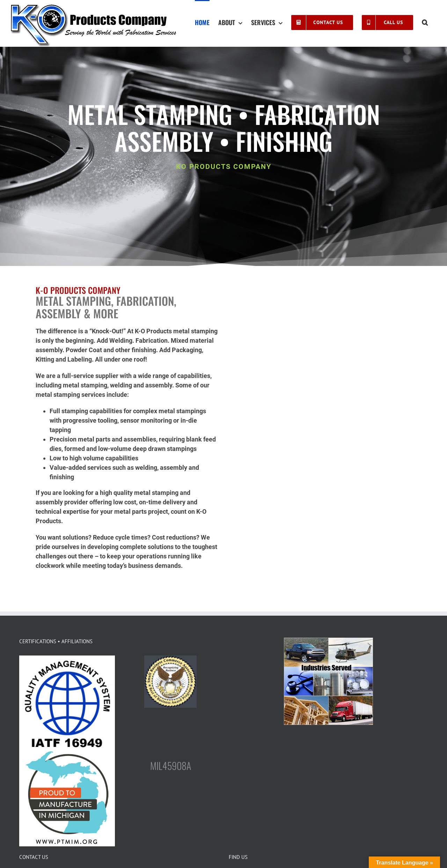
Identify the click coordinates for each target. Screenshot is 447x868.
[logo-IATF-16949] (67, 658)
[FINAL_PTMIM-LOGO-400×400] (67, 754)
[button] (425, 22)
